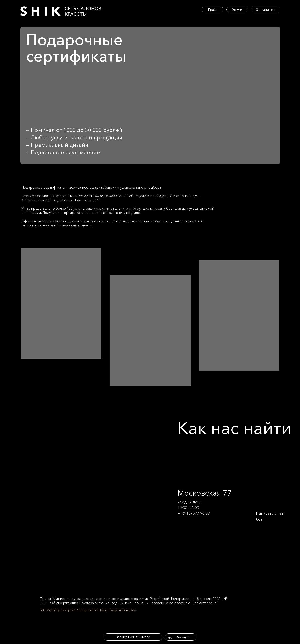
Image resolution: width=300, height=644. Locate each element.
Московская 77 (205, 493)
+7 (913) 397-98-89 (194, 513)
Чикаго (183, 637)
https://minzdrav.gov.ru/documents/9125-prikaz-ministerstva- (88, 610)
